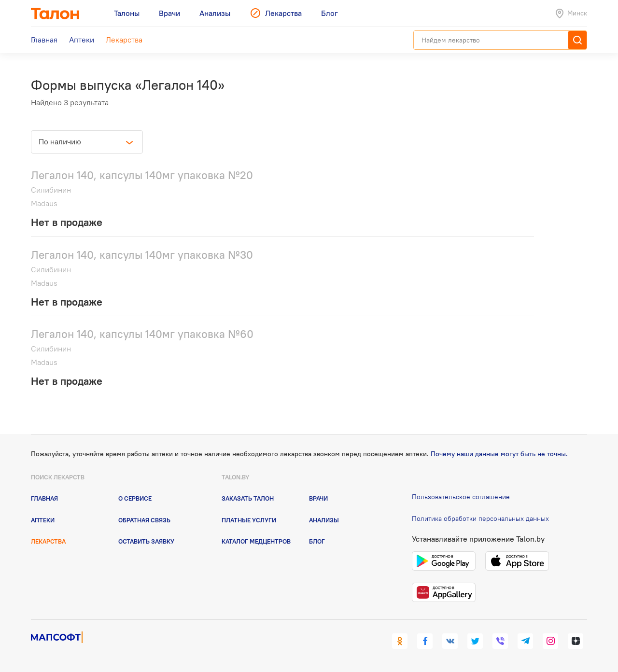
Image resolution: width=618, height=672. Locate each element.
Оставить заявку (146, 541)
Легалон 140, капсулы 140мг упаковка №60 (142, 334)
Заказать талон (248, 498)
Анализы (324, 520)
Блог (317, 541)
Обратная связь (144, 520)
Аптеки (43, 520)
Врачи (318, 498)
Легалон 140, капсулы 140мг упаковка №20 (142, 175)
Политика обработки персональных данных (480, 518)
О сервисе (135, 498)
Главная (44, 498)
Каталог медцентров (256, 541)
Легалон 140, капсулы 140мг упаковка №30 (142, 255)
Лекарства (48, 541)
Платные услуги (249, 520)
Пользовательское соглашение (461, 497)
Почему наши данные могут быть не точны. (499, 454)
